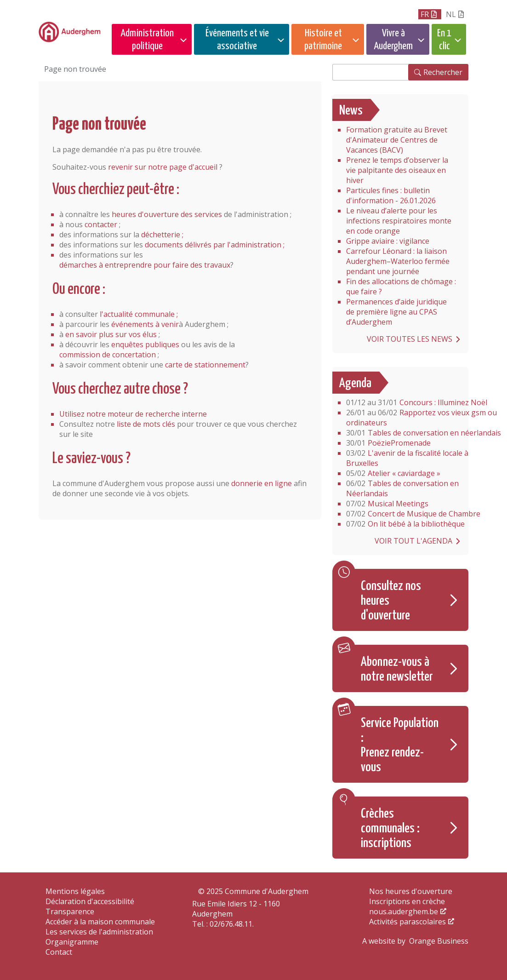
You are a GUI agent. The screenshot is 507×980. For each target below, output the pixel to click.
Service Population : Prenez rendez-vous (400, 745)
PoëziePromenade (388, 443)
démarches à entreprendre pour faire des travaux (145, 265)
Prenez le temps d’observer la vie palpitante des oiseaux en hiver (397, 170)
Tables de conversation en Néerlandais (402, 488)
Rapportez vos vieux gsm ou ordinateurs (422, 418)
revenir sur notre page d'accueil (163, 167)
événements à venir (145, 324)
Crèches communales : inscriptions (390, 829)
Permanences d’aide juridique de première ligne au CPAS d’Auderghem (396, 312)
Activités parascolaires (407, 922)
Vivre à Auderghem (393, 40)
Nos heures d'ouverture (411, 891)
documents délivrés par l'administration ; (215, 245)
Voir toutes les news (410, 339)
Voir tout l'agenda (413, 541)
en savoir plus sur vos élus (111, 334)
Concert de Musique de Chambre (413, 514)
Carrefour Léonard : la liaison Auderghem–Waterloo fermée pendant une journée (398, 261)
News (351, 111)
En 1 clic (444, 40)
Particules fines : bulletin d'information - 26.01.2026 (391, 195)
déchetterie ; (162, 235)
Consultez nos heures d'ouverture (391, 601)
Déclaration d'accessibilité (90, 901)
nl (451, 14)
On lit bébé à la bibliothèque (405, 524)
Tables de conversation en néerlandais (424, 433)
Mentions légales (75, 891)
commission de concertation (108, 355)
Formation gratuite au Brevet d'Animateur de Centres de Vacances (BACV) (397, 140)
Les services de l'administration (99, 932)
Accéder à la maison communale (100, 922)
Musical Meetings (387, 504)
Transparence (70, 911)
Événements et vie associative (237, 40)
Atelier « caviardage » (393, 473)
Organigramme (72, 942)
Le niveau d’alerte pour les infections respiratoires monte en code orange (399, 221)
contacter (101, 224)
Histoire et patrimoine (323, 40)
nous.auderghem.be (404, 911)
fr (425, 14)
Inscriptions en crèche (407, 901)
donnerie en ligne (262, 483)
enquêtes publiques (145, 344)
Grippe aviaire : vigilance (388, 241)
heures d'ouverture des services (167, 214)
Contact (59, 952)
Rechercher (443, 72)
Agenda (355, 384)
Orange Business (439, 941)
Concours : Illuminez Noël (417, 402)
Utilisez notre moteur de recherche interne (133, 414)
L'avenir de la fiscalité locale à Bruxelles (407, 458)
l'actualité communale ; (139, 314)
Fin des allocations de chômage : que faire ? (401, 287)
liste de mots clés (146, 424)
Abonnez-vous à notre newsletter (397, 670)
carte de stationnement (205, 365)
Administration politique (147, 40)
